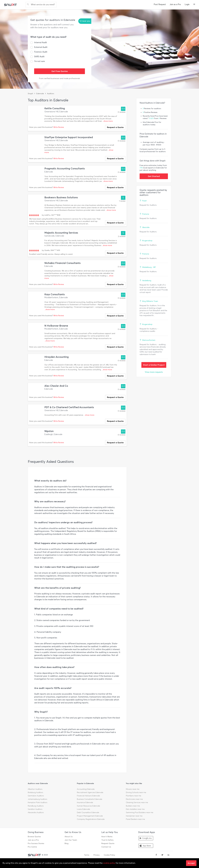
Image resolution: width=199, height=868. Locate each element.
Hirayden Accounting (57, 357)
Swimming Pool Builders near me (140, 812)
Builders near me (133, 806)
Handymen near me (134, 816)
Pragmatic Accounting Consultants (65, 169)
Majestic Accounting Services (61, 233)
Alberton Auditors (35, 789)
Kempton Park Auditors (38, 802)
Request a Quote (115, 127)
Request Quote (108, 843)
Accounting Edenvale (86, 789)
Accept (191, 863)
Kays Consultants (55, 294)
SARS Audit (39, 57)
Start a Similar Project (154, 365)
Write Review (59, 127)
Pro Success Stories (36, 843)
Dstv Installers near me (135, 809)
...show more (108, 121)
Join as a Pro (175, 4)
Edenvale (40, 94)
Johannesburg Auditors (37, 799)
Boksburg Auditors (35, 792)
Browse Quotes (34, 837)
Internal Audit (41, 42)
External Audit (41, 47)
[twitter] (162, 855)
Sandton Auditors (35, 809)
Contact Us (106, 847)
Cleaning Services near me (137, 802)
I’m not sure (39, 61)
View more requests (154, 372)
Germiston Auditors (36, 796)
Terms (87, 855)
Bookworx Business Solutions (61, 197)
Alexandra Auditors (36, 812)
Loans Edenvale (83, 809)
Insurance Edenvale (85, 802)
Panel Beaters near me (135, 819)
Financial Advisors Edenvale (88, 796)
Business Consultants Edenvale (90, 799)
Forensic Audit (41, 52)
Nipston (49, 431)
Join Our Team (71, 840)
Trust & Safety (107, 840)
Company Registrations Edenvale (91, 819)
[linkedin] (168, 855)
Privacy (97, 855)
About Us (69, 837)
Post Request (160, 4)
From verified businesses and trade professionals (60, 78)
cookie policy (109, 863)
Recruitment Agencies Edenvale (90, 792)
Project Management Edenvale (90, 816)
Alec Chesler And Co (56, 386)
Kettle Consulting (55, 108)
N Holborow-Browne (56, 326)
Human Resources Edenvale (88, 806)
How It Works (107, 837)
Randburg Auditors (36, 806)
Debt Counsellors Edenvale (88, 812)
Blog (67, 843)
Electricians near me (134, 799)
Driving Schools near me (136, 792)
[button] (194, 5)
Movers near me (133, 789)
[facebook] (156, 855)
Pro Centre (32, 847)
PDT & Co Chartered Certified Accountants (69, 407)
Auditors (51, 94)
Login (187, 4)
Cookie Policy (109, 855)
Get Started (154, 176)
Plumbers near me (134, 796)
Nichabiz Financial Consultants (63, 263)
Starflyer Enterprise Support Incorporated (69, 137)
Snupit (30, 94)
